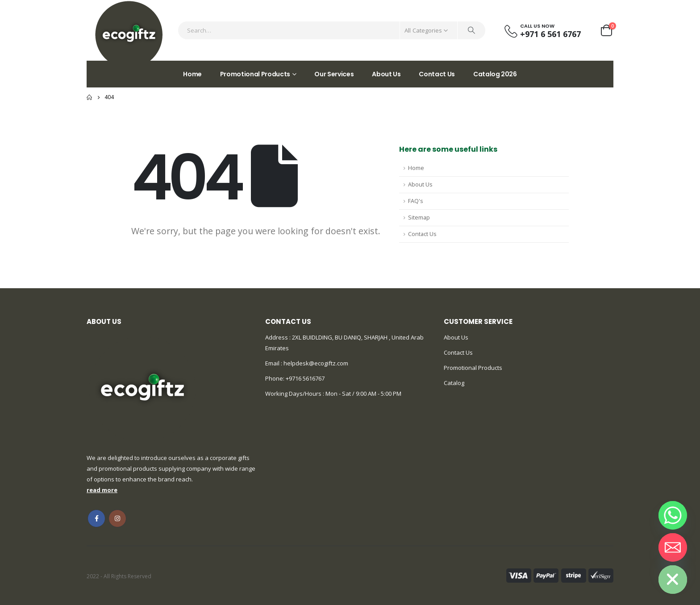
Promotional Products (255, 74)
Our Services (334, 74)
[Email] (673, 547)
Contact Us (437, 74)
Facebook (96, 518)
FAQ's (416, 201)
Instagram (117, 518)
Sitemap (419, 218)
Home (192, 74)
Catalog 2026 (495, 74)
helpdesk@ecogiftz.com (315, 363)
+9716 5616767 (305, 378)
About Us (386, 74)
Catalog (454, 383)
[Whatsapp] (673, 515)
